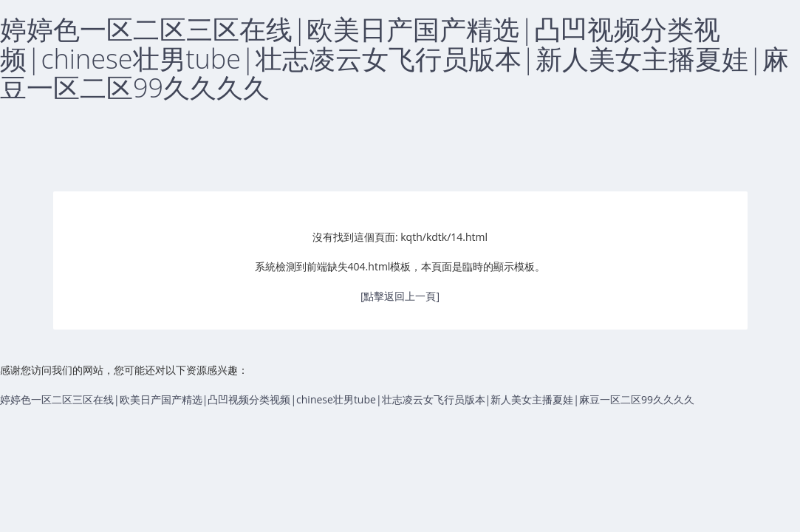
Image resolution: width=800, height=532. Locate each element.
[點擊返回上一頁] (400, 296)
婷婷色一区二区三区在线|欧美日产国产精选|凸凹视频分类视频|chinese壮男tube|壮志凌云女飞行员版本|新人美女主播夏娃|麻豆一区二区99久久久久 (394, 58)
